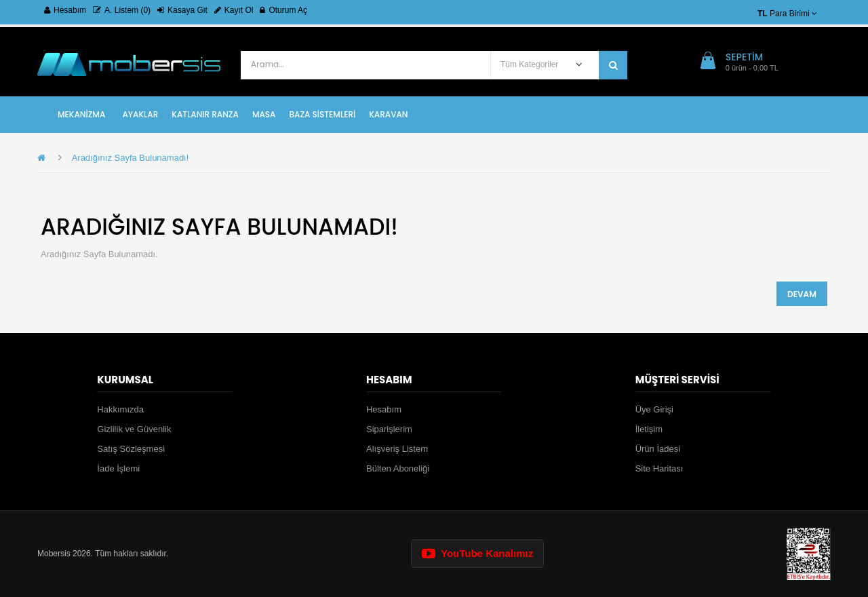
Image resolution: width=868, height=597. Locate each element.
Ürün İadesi (658, 449)
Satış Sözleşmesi (131, 449)
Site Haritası (659, 468)
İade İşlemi (118, 468)
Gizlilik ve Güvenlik (134, 429)
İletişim (649, 429)
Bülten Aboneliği (398, 468)
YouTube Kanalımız (477, 553)
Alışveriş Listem (397, 449)
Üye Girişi (654, 409)
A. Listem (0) (122, 10)
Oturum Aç (283, 10)
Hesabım (65, 10)
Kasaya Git (182, 10)
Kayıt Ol (234, 10)
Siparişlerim (389, 429)
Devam (802, 294)
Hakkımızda (120, 409)
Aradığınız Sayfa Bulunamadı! (131, 158)
